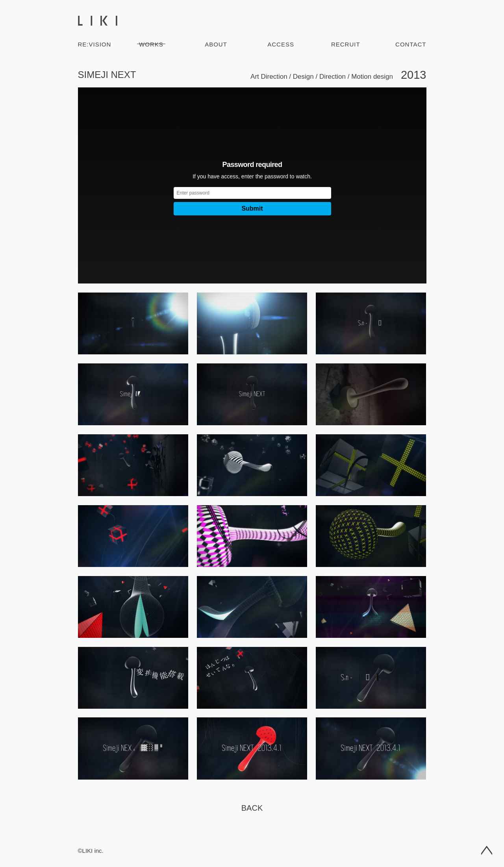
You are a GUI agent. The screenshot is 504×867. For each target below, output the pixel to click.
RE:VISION (95, 44)
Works (151, 44)
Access (281, 44)
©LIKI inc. (91, 851)
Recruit (346, 44)
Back (252, 808)
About (216, 44)
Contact (411, 44)
